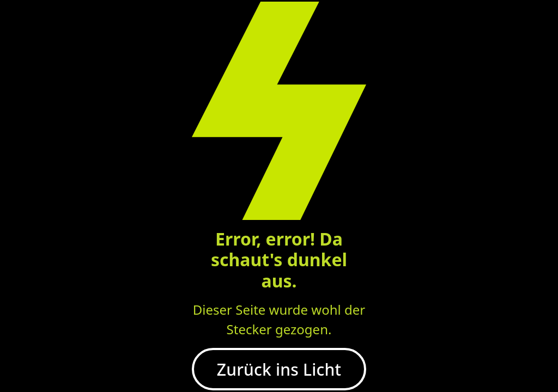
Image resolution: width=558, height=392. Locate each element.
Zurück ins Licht (279, 369)
